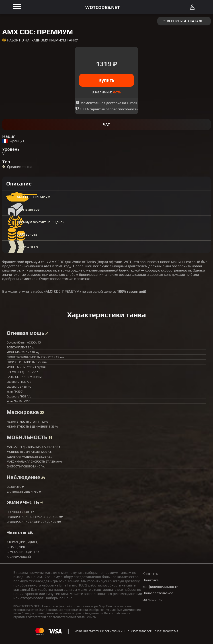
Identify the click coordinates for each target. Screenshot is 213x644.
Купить (107, 80)
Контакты (151, 574)
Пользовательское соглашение (158, 596)
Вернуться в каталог (184, 21)
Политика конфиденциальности (161, 583)
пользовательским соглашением (73, 617)
